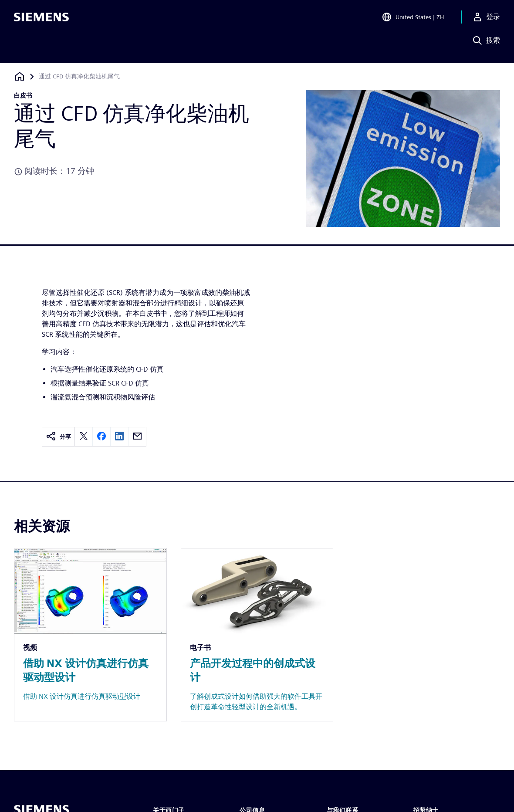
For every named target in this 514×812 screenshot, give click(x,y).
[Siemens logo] (41, 19)
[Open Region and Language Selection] (413, 19)
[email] (137, 437)
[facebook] (101, 437)
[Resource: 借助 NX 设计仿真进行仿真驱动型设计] (90, 635)
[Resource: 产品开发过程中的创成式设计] (257, 635)
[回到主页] (20, 76)
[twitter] (84, 437)
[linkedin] (119, 437)
